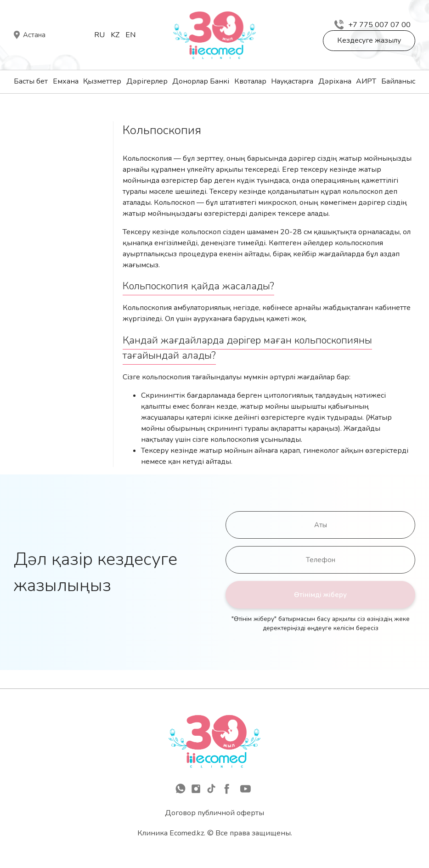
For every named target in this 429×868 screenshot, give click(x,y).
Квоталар (250, 81)
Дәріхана (335, 81)
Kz (115, 35)
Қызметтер (102, 81)
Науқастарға (292, 81)
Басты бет (31, 81)
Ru (99, 35)
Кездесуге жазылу (369, 40)
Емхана (66, 81)
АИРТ (366, 81)
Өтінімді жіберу (320, 595)
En (130, 35)
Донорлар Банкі (201, 81)
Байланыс (398, 81)
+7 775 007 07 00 (373, 25)
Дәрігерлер (147, 81)
